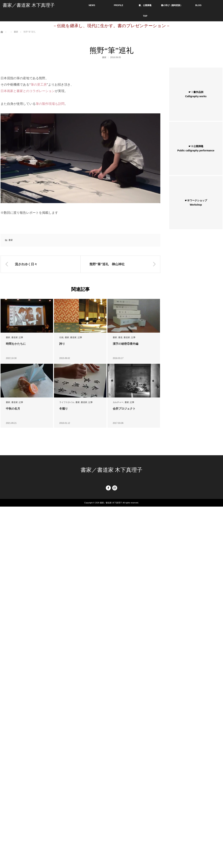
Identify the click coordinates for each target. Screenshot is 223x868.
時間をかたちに (16, 344)
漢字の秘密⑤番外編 (126, 344)
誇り (62, 344)
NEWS (92, 5)
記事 (21, 337)
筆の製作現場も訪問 (50, 104)
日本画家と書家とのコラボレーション (28, 91)
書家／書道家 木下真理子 (29, 5)
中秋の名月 (13, 409)
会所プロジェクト (124, 409)
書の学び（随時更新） (172, 5)
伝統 (61, 337)
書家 (104, 57)
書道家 (15, 337)
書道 (120, 337)
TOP (145, 16)
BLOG (198, 5)
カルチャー (118, 402)
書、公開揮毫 (145, 5)
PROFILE (118, 5)
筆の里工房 (39, 85)
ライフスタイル (67, 402)
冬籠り (64, 409)
